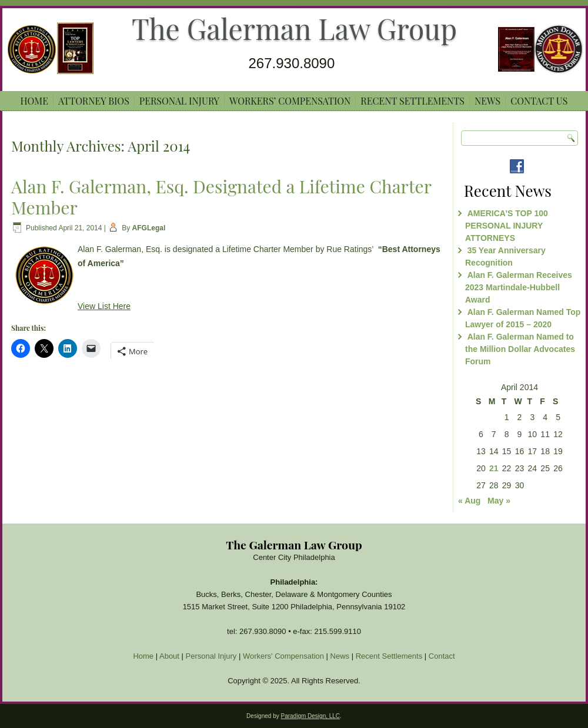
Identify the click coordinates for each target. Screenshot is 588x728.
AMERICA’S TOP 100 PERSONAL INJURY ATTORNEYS (507, 226)
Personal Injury (179, 101)
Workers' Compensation (283, 656)
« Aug (469, 501)
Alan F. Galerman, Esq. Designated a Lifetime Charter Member (221, 197)
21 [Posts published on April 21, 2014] (494, 468)
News (487, 101)
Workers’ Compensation (290, 101)
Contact (442, 656)
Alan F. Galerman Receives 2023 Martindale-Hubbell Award (519, 287)
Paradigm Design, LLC (310, 716)
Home (34, 101)
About (169, 656)
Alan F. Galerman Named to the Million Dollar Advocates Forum (520, 349)
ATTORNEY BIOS (94, 101)
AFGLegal (149, 228)
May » (499, 501)
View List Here (104, 306)
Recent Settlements (412, 101)
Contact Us (539, 101)
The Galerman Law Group (294, 28)
